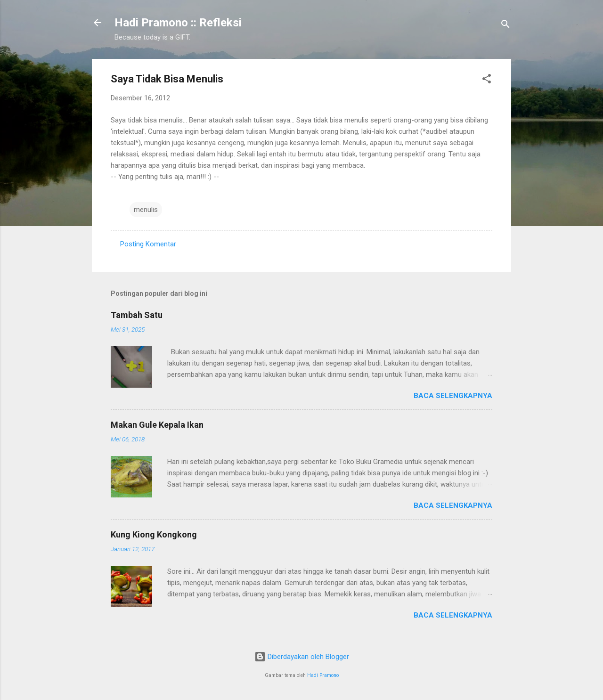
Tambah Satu (137, 315)
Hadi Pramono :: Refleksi (178, 23)
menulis (146, 210)
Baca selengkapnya (453, 396)
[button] (487, 80)
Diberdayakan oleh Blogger (302, 657)
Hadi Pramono (323, 675)
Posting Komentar (148, 244)
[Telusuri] (505, 26)
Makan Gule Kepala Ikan (157, 425)
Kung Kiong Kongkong (154, 534)
